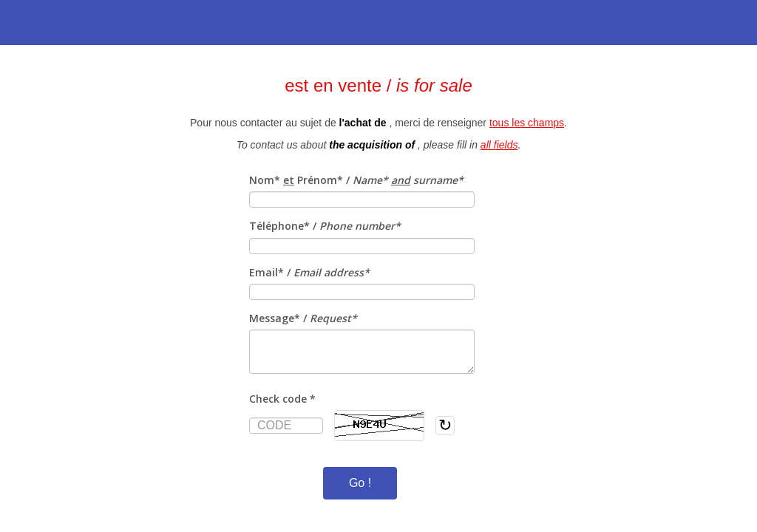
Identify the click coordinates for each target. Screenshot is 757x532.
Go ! (360, 483)
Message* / (303, 318)
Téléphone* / (325, 226)
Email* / (309, 272)
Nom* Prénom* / (356, 180)
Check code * (282, 399)
